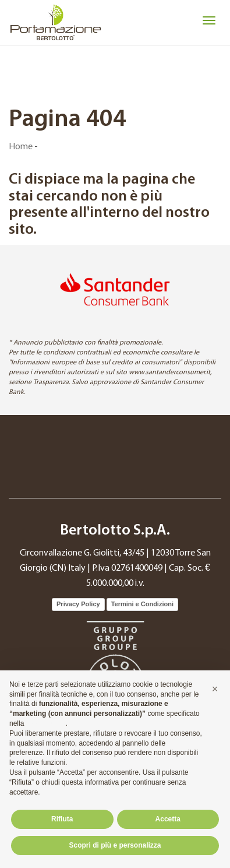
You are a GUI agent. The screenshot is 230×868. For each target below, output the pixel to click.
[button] (215, 689)
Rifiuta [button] (62, 819)
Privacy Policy (78, 604)
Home (21, 147)
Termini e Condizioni (142, 604)
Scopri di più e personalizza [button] (115, 845)
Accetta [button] (168, 819)
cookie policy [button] (46, 723)
